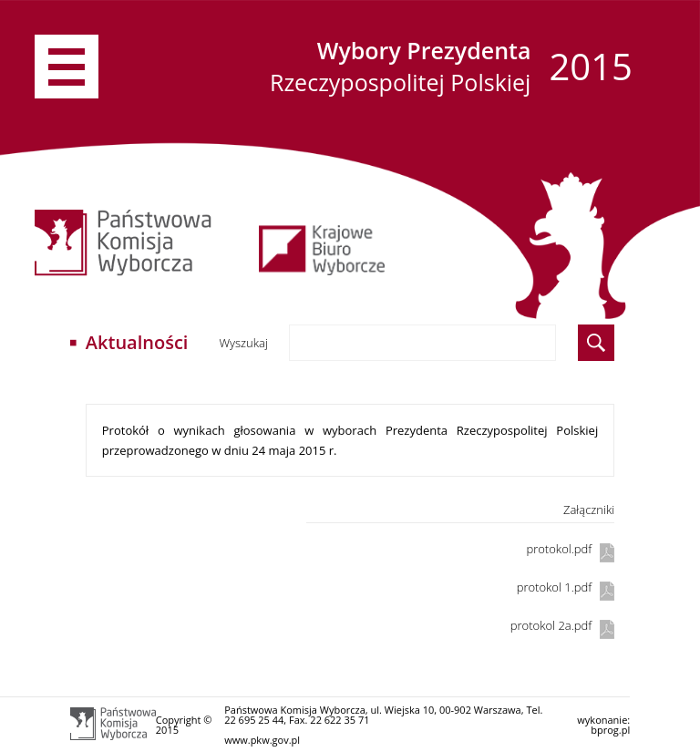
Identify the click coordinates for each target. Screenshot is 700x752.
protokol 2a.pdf (551, 625)
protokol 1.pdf (555, 587)
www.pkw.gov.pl (262, 740)
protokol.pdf (559, 549)
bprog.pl (610, 730)
